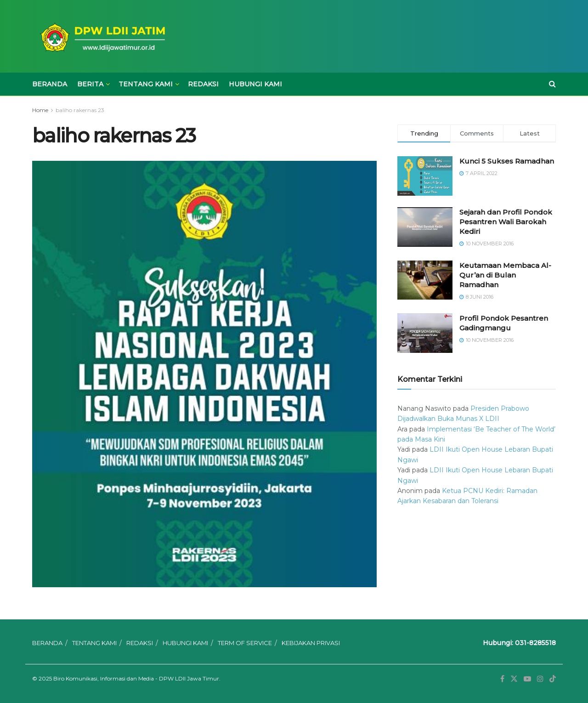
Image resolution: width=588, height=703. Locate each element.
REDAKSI (203, 84)
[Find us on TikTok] (553, 679)
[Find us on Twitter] (514, 679)
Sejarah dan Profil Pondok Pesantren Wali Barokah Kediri (506, 222)
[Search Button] (552, 84)
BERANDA (50, 84)
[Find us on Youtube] (527, 679)
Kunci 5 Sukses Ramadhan (507, 161)
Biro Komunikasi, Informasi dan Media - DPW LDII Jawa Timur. (137, 678)
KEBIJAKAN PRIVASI (311, 643)
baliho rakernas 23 (80, 110)
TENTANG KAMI (146, 84)
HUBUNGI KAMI (255, 84)
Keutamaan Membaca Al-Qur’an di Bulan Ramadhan (505, 275)
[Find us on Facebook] (502, 679)
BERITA (90, 84)
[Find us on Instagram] (540, 679)
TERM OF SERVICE (245, 643)
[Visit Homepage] (101, 37)
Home (40, 110)
